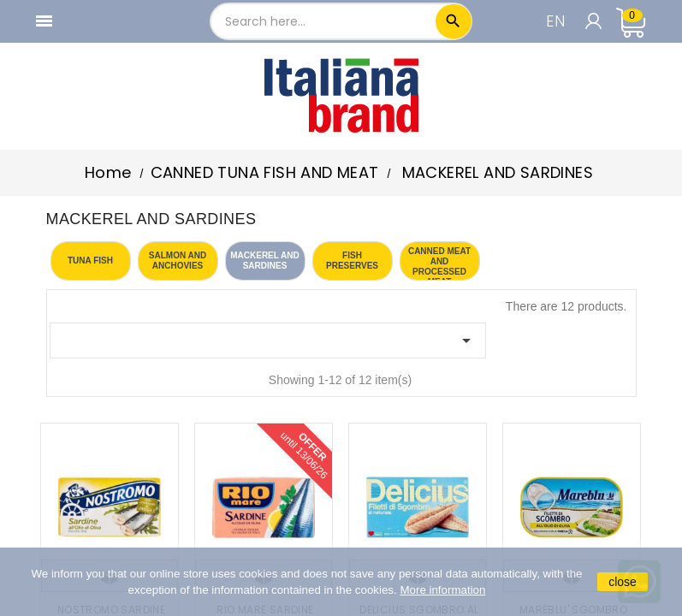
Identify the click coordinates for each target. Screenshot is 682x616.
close (623, 582)
